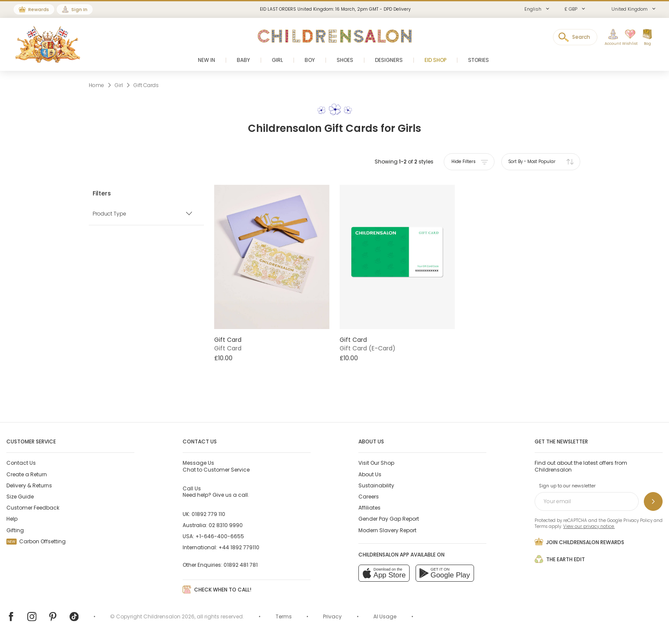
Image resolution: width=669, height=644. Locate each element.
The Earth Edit (560, 559)
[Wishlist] (628, 38)
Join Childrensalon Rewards (579, 542)
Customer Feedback (33, 508)
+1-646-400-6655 (220, 536)
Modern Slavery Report (387, 530)
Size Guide (20, 497)
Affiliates (369, 508)
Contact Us (21, 463)
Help (12, 519)
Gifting (15, 530)
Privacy (332, 616)
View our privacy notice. (589, 526)
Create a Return (27, 474)
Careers (369, 497)
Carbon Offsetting (36, 541)
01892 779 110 (208, 514)
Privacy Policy (638, 520)
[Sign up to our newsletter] (653, 501)
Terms (541, 526)
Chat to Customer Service (216, 466)
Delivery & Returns (29, 485)
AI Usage (385, 616)
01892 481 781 (241, 565)
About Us (370, 474)
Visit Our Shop (376, 463)
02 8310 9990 (226, 525)
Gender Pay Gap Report (389, 519)
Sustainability (376, 485)
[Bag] (647, 38)
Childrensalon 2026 (169, 616)
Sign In (79, 9)
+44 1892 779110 (239, 547)
